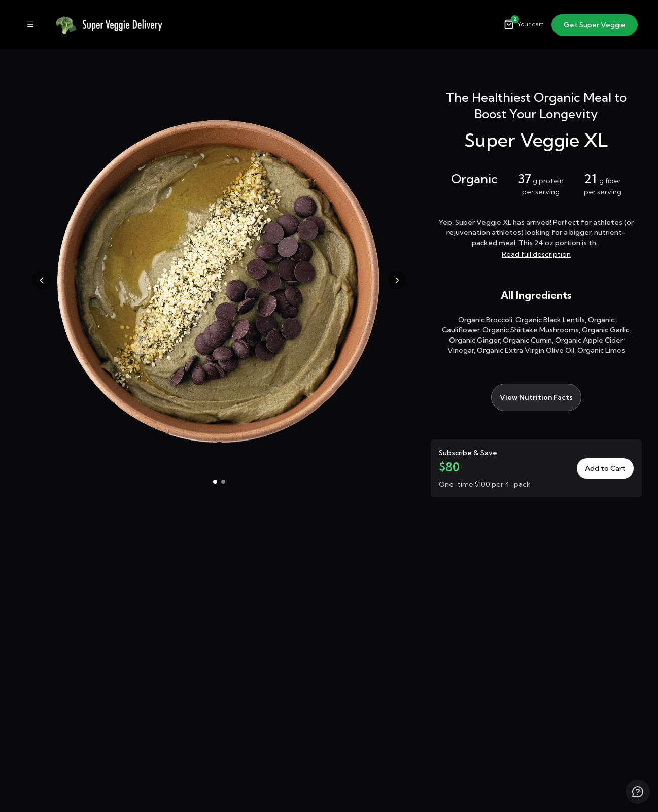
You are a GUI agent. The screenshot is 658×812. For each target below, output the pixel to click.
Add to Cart (605, 468)
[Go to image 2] (223, 482)
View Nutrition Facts (536, 397)
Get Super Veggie (595, 25)
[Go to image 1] (215, 482)
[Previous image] (42, 280)
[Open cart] (524, 24)
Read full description (536, 254)
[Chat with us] (638, 792)
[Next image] (397, 280)
